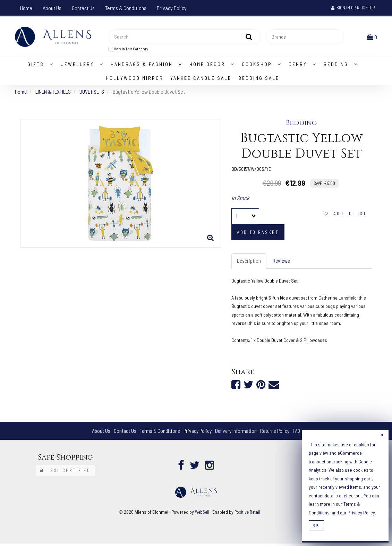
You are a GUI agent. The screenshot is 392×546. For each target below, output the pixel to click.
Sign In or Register (353, 8)
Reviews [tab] (282, 263)
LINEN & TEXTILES (54, 93)
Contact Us (83, 8)
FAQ (300, 433)
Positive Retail (248, 514)
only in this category (128, 49)
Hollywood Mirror (135, 79)
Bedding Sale (259, 79)
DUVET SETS (95, 93)
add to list (345, 215)
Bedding (301, 125)
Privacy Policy (172, 8)
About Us (52, 8)
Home (26, 8)
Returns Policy (277, 433)
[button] (373, 37)
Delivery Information (237, 433)
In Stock (240, 199)
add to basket (258, 234)
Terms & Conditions (126, 8)
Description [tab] (249, 263)
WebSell (202, 514)
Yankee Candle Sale (201, 79)
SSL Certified (65, 473)
